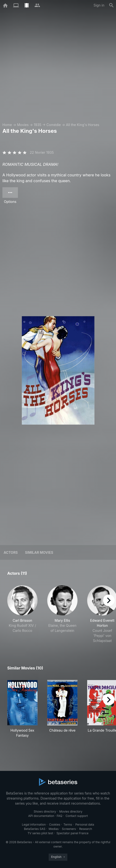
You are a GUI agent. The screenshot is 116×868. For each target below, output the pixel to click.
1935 (37, 125)
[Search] (111, 5)
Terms (68, 825)
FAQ (59, 816)
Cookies (55, 825)
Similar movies (39, 552)
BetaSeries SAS (35, 829)
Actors (11, 552)
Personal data (85, 825)
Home (7, 125)
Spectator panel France (72, 833)
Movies (23, 125)
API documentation (41, 816)
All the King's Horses (83, 125)
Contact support (77, 816)
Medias (54, 829)
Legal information (34, 825)
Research (86, 829)
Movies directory (71, 811)
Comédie (54, 125)
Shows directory (45, 811)
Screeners (69, 829)
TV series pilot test (40, 833)
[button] (22, 614)
